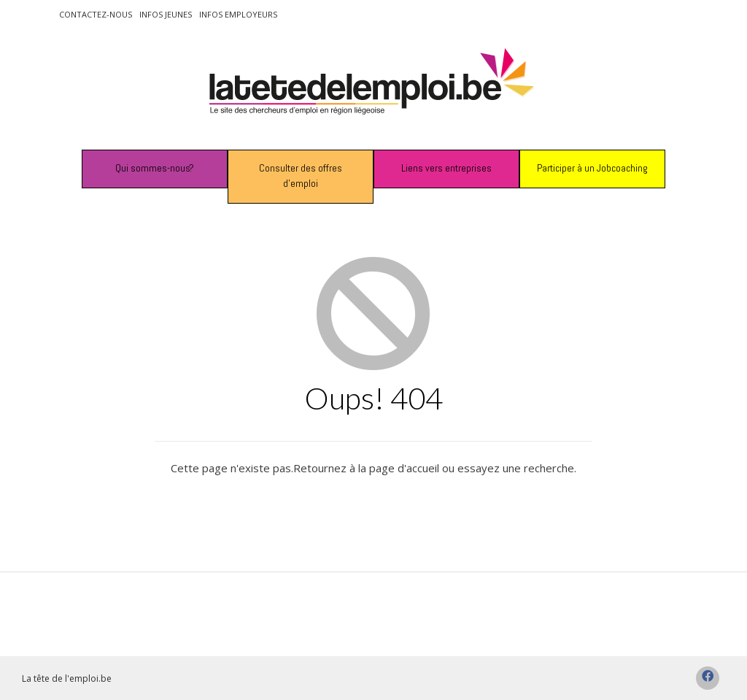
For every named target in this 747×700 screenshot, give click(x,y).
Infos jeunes (166, 14)
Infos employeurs (238, 14)
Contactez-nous (96, 14)
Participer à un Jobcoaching (592, 168)
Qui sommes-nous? (155, 168)
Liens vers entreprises (446, 168)
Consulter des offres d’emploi (301, 176)
